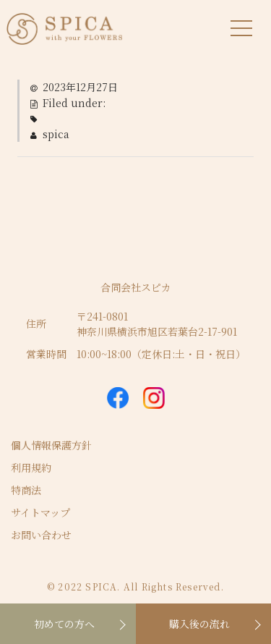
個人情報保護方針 (51, 445)
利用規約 (31, 467)
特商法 (26, 490)
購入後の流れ (199, 624)
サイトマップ (40, 512)
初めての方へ (64, 624)
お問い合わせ (41, 535)
